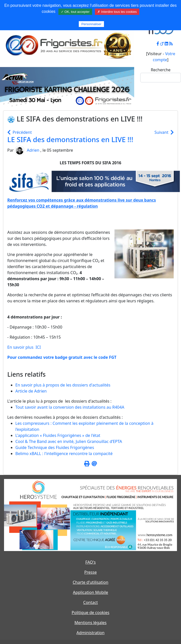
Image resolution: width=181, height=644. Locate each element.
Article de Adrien (31, 391)
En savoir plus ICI (24, 347)
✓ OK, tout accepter (75, 12)
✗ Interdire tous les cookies (117, 12)
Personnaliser (91, 24)
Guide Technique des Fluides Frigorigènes (55, 447)
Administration (90, 633)
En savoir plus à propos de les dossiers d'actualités (63, 385)
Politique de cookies (91, 613)
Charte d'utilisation (91, 582)
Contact (91, 602)
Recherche (161, 70)
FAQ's (90, 562)
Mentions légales (91, 623)
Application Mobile (91, 592)
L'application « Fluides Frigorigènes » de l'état (58, 435)
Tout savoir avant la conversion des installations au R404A (70, 407)
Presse (90, 572)
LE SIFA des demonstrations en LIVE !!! (70, 139)
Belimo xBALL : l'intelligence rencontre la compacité (64, 454)
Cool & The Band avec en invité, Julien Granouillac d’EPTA (69, 441)
